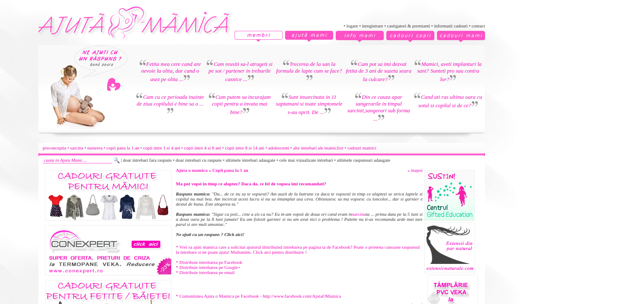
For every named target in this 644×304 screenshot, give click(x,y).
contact (478, 26)
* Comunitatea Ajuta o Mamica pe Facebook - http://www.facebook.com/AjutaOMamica (259, 296)
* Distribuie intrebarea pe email (205, 272)
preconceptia (54, 148)
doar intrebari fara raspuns (147, 160)
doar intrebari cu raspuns (199, 160)
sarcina (77, 148)
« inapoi (415, 170)
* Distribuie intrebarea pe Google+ (208, 267)
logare (352, 26)
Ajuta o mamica (192, 170)
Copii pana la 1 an (230, 170)
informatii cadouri (451, 26)
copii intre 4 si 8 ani (202, 148)
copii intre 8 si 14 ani (245, 148)
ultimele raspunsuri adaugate (364, 160)
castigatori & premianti (409, 26)
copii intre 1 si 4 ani (162, 148)
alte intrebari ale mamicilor (318, 148)
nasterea (95, 148)
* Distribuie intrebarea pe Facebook (209, 262)
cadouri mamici (362, 148)
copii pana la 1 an (123, 148)
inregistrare (372, 26)
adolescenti (279, 148)
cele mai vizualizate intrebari (306, 160)
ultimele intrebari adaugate (251, 160)
